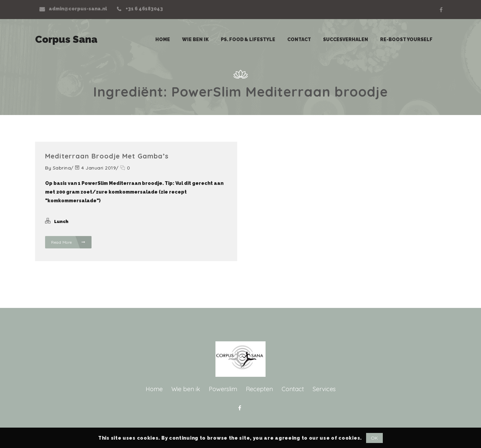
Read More (68, 242)
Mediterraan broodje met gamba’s (107, 156)
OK (374, 438)
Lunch (61, 221)
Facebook (441, 10)
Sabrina (62, 168)
